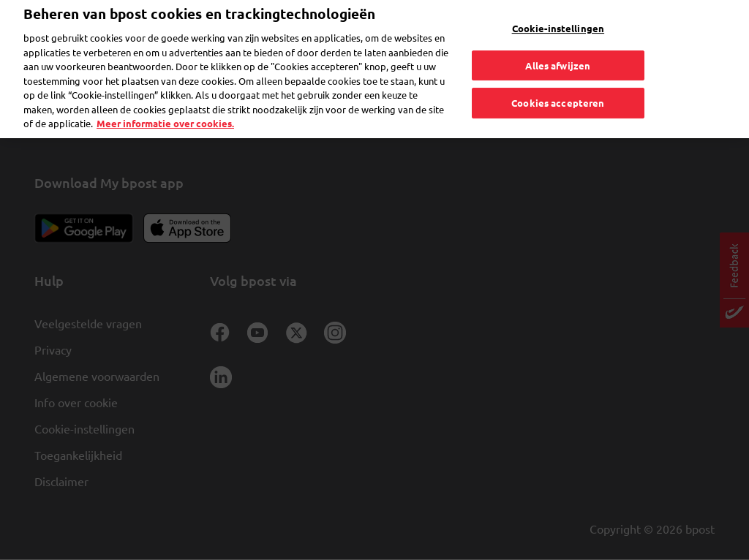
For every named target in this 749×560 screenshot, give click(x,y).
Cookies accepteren (558, 83)
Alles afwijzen (558, 45)
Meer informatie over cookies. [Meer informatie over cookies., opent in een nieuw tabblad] (165, 103)
